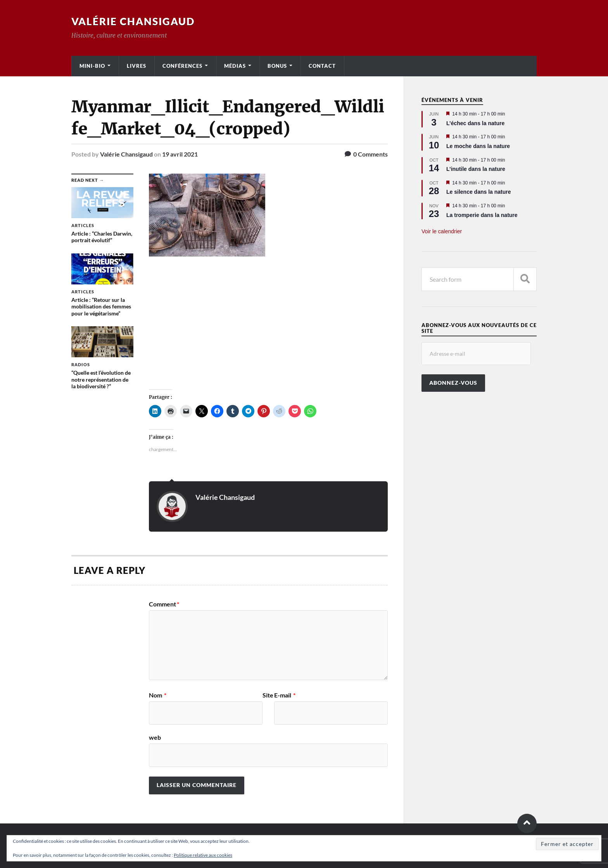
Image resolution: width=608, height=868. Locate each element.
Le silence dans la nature (479, 192)
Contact (322, 66)
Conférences (182, 66)
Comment (164, 604)
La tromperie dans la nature (482, 215)
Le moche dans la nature (478, 146)
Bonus (277, 66)
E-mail (285, 695)
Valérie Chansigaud (133, 21)
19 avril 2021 (180, 154)
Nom (158, 695)
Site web (211, 716)
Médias (235, 66)
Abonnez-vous (453, 383)
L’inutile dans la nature (476, 169)
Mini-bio (92, 66)
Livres (136, 66)
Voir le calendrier (442, 231)
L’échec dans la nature (475, 123)
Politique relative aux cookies (203, 855)
